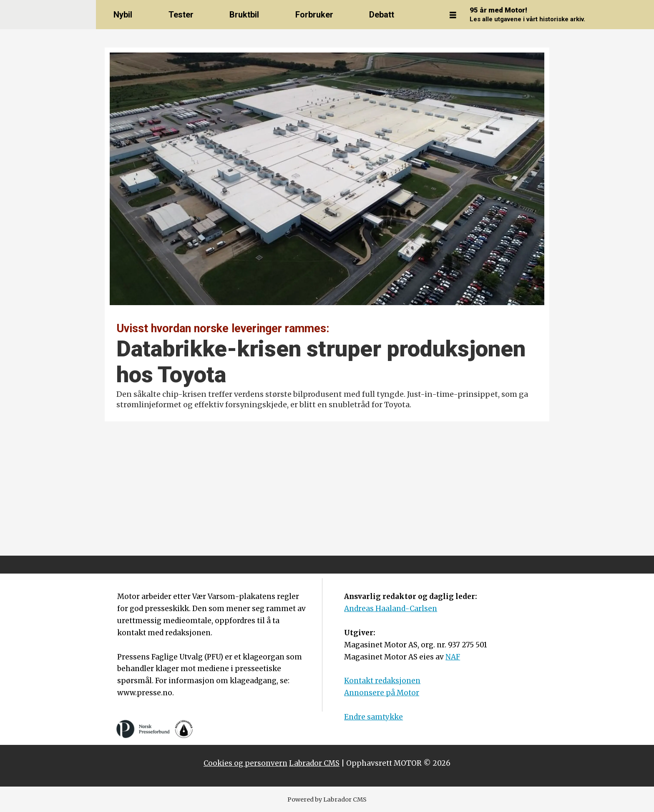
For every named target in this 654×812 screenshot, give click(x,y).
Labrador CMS (314, 763)
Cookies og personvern (245, 763)
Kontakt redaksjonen (382, 681)
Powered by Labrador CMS (327, 799)
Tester (181, 15)
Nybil (123, 15)
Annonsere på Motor (382, 693)
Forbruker (314, 15)
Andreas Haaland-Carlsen (391, 609)
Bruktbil (244, 15)
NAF (453, 657)
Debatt (382, 15)
